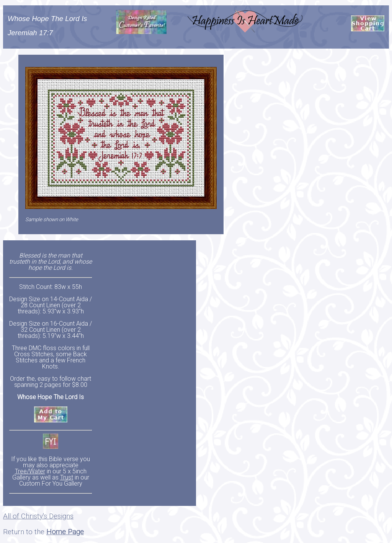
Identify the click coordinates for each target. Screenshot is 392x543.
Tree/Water (30, 471)
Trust (67, 477)
